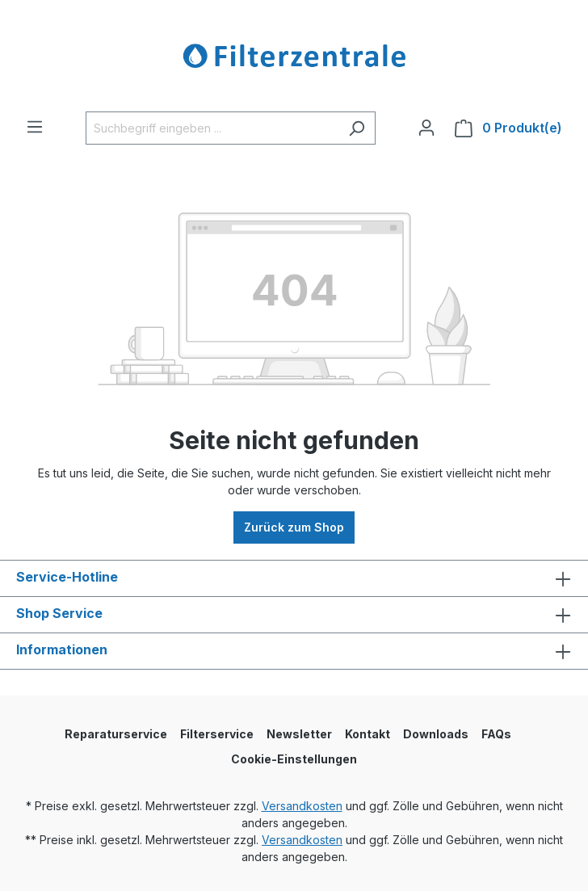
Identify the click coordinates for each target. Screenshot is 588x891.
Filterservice (217, 734)
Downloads (436, 734)
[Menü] (35, 127)
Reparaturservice (116, 734)
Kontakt (367, 734)
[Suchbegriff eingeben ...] (212, 128)
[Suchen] (357, 128)
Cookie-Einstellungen (294, 759)
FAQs (496, 734)
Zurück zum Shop (294, 527)
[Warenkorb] (508, 128)
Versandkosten (302, 806)
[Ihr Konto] (426, 128)
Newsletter (299, 734)
